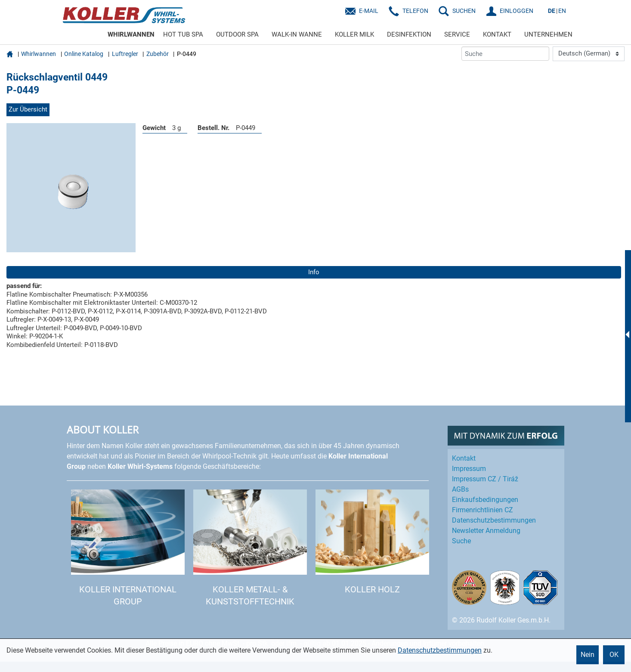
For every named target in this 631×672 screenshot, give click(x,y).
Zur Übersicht (28, 109)
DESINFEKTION (409, 34)
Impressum (469, 469)
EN (562, 11)
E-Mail (369, 11)
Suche (461, 541)
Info (314, 272)
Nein (588, 655)
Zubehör (158, 54)
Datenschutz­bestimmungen (494, 520)
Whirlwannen (39, 54)
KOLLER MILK (354, 34)
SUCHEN (464, 11)
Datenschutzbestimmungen (440, 650)
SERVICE (457, 34)
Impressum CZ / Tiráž (485, 479)
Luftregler (125, 54)
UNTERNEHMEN (548, 34)
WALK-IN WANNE (297, 34)
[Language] (589, 54)
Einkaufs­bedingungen (485, 500)
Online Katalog (84, 54)
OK (614, 655)
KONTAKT (497, 34)
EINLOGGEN (517, 11)
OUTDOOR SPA (237, 34)
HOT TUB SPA (183, 34)
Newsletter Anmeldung (486, 531)
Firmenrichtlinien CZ (483, 510)
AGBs (460, 489)
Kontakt (464, 458)
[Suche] (505, 54)
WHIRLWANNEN (131, 34)
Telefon (415, 11)
